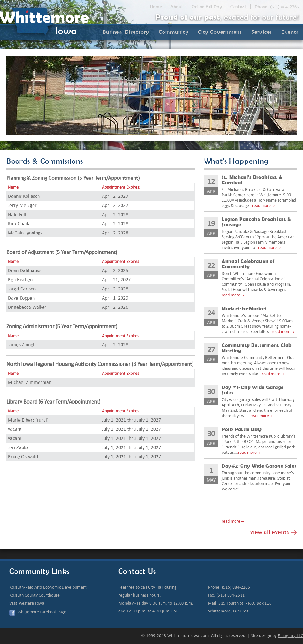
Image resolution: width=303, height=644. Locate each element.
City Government (220, 32)
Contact (238, 7)
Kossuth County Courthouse (35, 595)
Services (262, 32)
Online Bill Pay (207, 7)
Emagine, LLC (290, 636)
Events (290, 32)
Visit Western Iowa (27, 603)
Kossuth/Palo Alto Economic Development (48, 587)
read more (261, 206)
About (177, 7)
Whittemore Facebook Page (42, 612)
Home (156, 7)
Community (174, 32)
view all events (270, 532)
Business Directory (126, 32)
